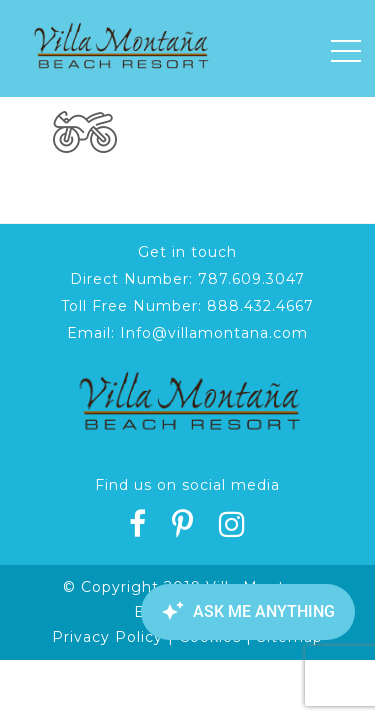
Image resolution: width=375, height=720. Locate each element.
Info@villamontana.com (214, 333)
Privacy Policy (107, 637)
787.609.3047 (251, 279)
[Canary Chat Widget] (245, 612)
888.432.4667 (260, 306)
